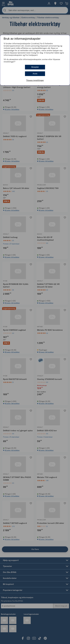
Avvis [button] (35, 74)
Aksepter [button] (35, 67)
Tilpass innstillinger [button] (35, 80)
